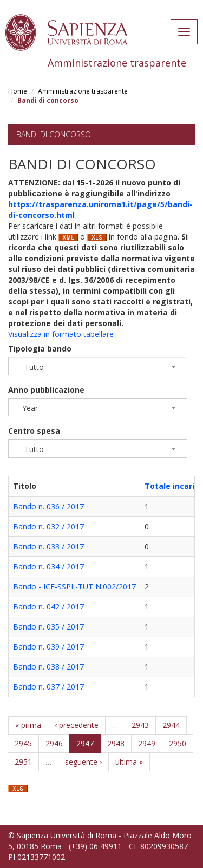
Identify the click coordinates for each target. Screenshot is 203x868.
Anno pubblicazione (46, 390)
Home (18, 91)
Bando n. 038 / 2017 (48, 667)
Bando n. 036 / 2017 (48, 506)
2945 (23, 743)
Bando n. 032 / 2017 (48, 526)
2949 (147, 743)
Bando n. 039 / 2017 (48, 647)
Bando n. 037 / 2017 (48, 687)
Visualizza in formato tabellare (61, 334)
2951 (23, 762)
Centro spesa (34, 431)
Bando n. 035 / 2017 (48, 627)
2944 (171, 725)
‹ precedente (77, 725)
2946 (54, 743)
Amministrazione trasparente (83, 91)
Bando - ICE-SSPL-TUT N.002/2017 (74, 587)
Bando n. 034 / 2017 (48, 566)
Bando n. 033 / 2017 (48, 546)
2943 (140, 725)
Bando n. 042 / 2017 (48, 607)
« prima (28, 725)
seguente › (83, 762)
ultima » (129, 762)
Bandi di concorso (54, 134)
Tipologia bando (40, 349)
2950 (178, 743)
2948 (116, 743)
